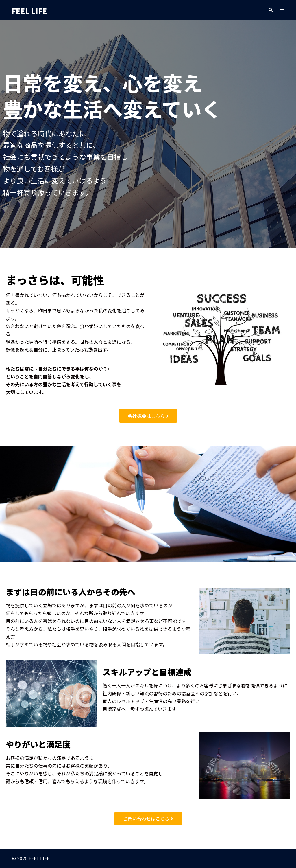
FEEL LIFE (34, 10)
